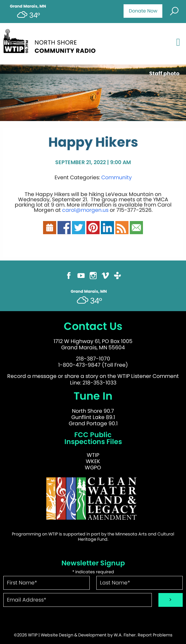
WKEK (93, 461)
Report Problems (155, 635)
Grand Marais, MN (28, 6)
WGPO (93, 468)
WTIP (93, 455)
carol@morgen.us (85, 210)
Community (116, 177)
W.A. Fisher (125, 635)
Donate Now (143, 11)
